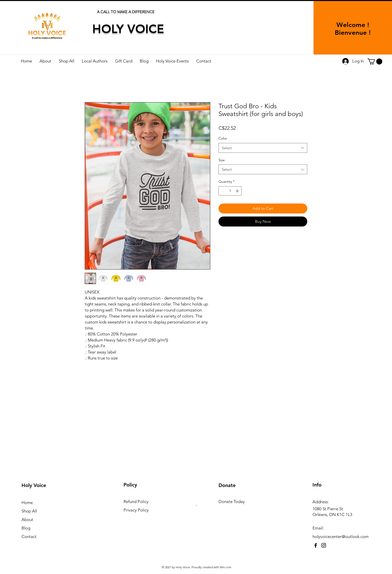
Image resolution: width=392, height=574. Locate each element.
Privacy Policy (136, 510)
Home (27, 502)
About (27, 519)
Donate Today (232, 501)
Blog (26, 528)
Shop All (29, 511)
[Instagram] (324, 545)
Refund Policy (136, 501)
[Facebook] (316, 545)
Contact (29, 536)
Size (222, 160)
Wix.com (225, 567)
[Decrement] (222, 191)
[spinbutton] (230, 191)
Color (223, 138)
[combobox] (263, 148)
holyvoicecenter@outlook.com (340, 536)
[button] (375, 61)
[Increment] (238, 191)
